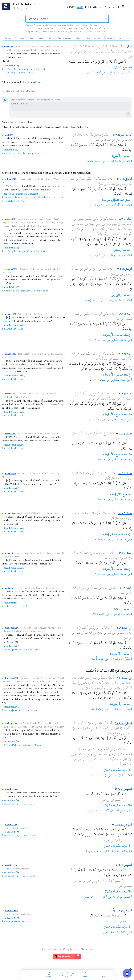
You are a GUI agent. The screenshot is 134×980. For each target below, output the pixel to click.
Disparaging (35, 153)
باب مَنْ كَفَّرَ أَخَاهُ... (119, 205)
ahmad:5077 (10, 394)
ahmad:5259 (10, 434)
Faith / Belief (39, 69)
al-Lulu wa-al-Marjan (63, 38)
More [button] (102, 7)
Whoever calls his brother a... (17, 197)
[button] (128, 6)
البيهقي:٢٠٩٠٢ (124, 723)
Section (7, 804)
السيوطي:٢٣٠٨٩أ (123, 911)
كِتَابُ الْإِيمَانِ (97, 659)
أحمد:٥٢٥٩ (125, 434)
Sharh (22, 73)
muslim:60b (10, 219)
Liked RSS (87, 949)
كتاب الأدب (97, 205)
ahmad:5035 (10, 354)
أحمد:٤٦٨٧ (125, 314)
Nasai (119, 38)
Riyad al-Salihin (27, 38)
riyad (23, 201)
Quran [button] (70, 7)
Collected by (7, 127)
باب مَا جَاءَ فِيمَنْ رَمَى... (117, 300)
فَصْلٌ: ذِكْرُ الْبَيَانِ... (119, 659)
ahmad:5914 (10, 473)
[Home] (49, 975)
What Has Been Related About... (18, 291)
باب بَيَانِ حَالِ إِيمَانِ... (118, 73)
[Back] (30, 975)
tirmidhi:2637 (11, 269)
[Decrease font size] (61, 975)
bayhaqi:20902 (12, 723)
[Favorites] (110, 6)
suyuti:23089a (11, 911)
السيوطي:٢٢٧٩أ (123, 825)
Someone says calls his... (15, 153)
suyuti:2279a (11, 825)
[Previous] (85, 975)
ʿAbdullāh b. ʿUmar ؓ (15, 329)
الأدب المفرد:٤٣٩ (122, 135)
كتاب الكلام (98, 614)
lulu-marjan (15, 201)
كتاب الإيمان (94, 73)
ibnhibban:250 (11, 678)
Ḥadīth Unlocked (25, 4)
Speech (24, 606)
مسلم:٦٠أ (127, 47)
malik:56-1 (10, 588)
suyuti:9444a (11, 865)
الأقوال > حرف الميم (115, 932)
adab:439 (9, 135)
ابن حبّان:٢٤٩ (124, 628)
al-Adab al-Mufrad (44, 38)
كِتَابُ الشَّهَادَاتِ (98, 775)
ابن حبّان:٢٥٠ (125, 678)
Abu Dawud (98, 38)
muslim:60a (7, 47)
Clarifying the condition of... (17, 69)
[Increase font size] (73, 975)
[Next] (104, 975)
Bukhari (77, 38)
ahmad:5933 (10, 513)
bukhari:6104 (11, 179)
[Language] (9, 61)
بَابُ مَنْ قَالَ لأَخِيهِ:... (118, 161)
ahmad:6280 (10, 553)
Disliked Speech (11, 606)
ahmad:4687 (10, 314)
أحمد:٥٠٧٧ (125, 394)
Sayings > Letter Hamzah (25, 804)
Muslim (87, 38)
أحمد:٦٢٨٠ (125, 553)
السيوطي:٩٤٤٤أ (123, 865)
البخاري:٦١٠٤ (124, 179)
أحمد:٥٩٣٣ (125, 513)
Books (88, 7)
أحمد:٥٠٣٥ (125, 354)
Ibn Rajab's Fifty (11, 38)
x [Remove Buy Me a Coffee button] (131, 970)
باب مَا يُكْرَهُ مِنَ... (120, 614)
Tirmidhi (109, 38)
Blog (95, 7)
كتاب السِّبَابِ (94, 161)
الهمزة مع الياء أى (121, 897)
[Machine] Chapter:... (13, 650)
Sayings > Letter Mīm (16, 921)
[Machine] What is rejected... (17, 745)
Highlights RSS (72, 949)
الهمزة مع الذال (122, 811)
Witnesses (37, 745)
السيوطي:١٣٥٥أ (124, 789)
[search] (62, 19)
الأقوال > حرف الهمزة (98, 811)
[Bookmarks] (115, 6)
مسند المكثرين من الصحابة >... (108, 340)
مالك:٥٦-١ (126, 588)
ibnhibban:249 (11, 628)
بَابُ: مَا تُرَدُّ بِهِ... (120, 775)
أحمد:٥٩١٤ (125, 474)
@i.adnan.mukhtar (53, 949)
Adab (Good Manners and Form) (49, 197)
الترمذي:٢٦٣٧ (124, 269)
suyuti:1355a (11, 789)
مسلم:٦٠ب (126, 219)
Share (32, 73)
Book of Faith (32, 650)
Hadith (80, 7)
